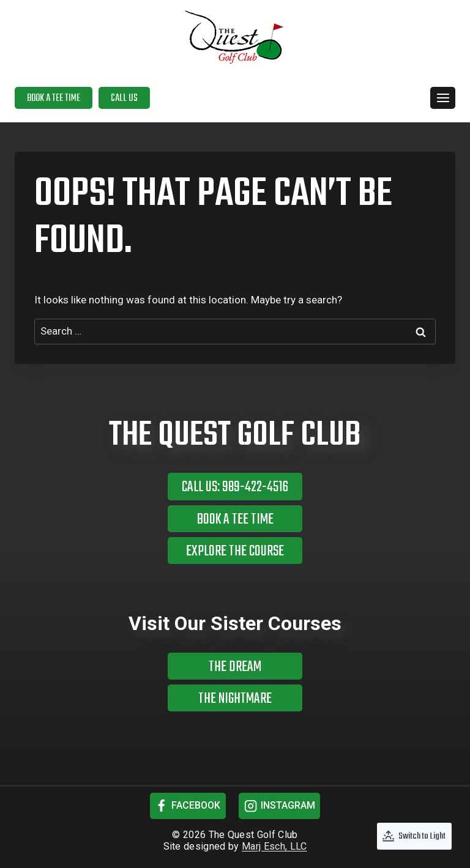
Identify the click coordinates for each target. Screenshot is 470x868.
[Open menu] (443, 98)
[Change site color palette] (414, 836)
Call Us (124, 98)
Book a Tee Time (54, 98)
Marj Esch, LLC (274, 846)
